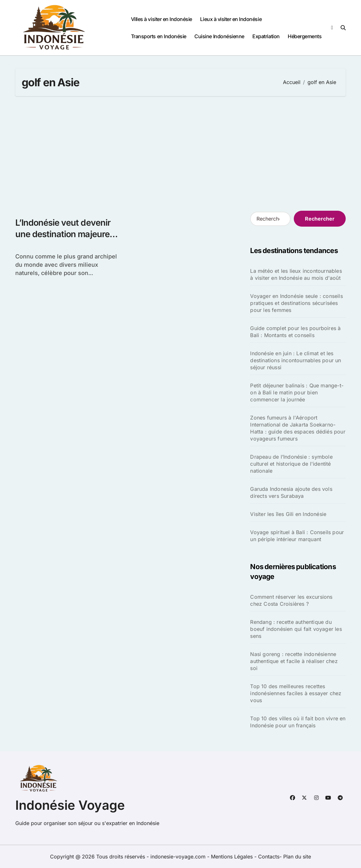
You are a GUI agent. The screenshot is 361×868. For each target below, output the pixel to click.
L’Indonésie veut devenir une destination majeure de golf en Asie (63, 234)
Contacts (269, 857)
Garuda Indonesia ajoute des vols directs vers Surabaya (291, 492)
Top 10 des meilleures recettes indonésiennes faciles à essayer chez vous (296, 693)
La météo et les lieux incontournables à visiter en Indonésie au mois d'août (296, 274)
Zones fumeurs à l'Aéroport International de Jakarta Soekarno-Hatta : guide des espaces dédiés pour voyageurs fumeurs (298, 428)
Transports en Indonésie (159, 36)
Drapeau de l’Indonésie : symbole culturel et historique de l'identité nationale (291, 464)
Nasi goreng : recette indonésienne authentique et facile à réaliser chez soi (294, 661)
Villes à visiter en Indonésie (162, 19)
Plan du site (297, 857)
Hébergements (305, 36)
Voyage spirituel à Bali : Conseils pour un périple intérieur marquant (297, 536)
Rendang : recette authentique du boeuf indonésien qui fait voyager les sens (296, 629)
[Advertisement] (181, 153)
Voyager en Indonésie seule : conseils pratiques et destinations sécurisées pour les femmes (296, 303)
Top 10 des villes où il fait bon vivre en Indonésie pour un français (298, 722)
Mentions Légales (233, 857)
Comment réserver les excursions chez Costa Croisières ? (291, 600)
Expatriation (266, 36)
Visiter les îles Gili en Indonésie (288, 514)
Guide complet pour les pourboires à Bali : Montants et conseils (295, 332)
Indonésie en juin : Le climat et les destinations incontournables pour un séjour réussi (296, 360)
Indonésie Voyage (70, 805)
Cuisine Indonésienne (219, 36)
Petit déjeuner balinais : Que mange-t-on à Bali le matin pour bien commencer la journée (297, 392)
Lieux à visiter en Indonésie (231, 19)
